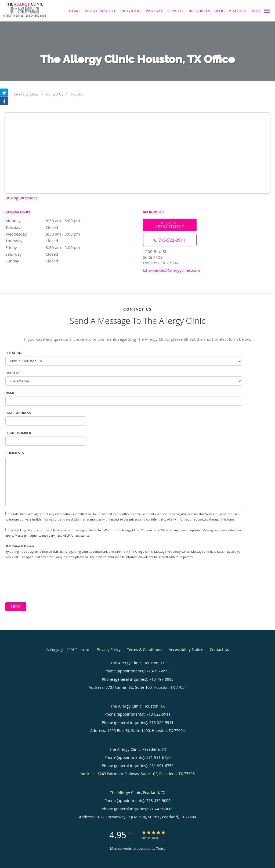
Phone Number (18, 433)
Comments (15, 453)
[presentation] (46, 581)
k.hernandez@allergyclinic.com (171, 270)
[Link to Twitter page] (4, 93)
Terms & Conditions (145, 649)
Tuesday (52, 227)
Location (13, 353)
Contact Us (55, 94)
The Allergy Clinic (25, 94)
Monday (52, 221)
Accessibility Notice (186, 649)
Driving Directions (21, 198)
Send (16, 607)
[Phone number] (170, 240)
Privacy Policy (109, 649)
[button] (267, 11)
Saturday (52, 254)
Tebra (161, 848)
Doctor (12, 373)
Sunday (52, 261)
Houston (78, 94)
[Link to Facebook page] (4, 101)
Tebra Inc (82, 650)
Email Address (18, 413)
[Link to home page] (23, 10)
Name (10, 393)
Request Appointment (170, 225)
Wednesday (52, 234)
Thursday (52, 241)
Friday (52, 247)
